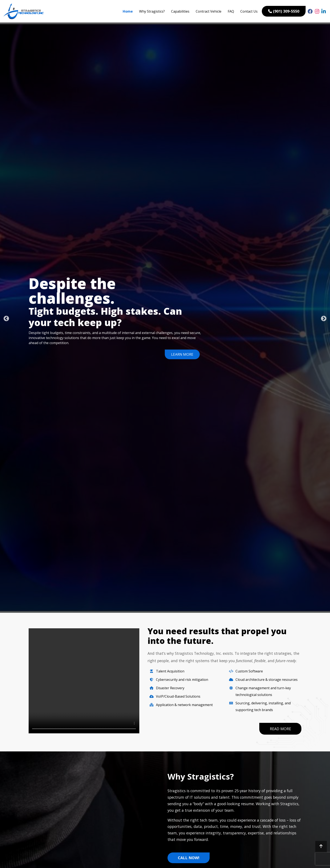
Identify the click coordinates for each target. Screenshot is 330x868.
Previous (5, 318)
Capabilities (180, 11)
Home (128, 11)
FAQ (231, 11)
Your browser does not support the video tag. (84, 681)
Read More (280, 729)
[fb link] (310, 11)
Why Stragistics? (152, 11)
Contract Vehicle (209, 11)
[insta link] (317, 11)
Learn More (182, 354)
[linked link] (324, 11)
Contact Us (249, 11)
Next (323, 318)
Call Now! (189, 859)
